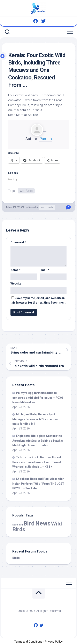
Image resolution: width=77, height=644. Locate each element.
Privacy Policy (54, 642)
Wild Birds (26, 191)
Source (33, 115)
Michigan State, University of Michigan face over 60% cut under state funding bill (35, 419)
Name (16, 270)
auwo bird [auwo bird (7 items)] (18, 525)
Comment (18, 242)
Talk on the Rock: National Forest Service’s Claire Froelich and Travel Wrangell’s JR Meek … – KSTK (37, 462)
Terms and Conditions (28, 642)
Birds (16, 558)
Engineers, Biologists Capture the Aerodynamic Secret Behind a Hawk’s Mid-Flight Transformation (38, 441)
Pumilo (46, 139)
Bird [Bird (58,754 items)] (29, 523)
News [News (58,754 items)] (43, 523)
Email (44, 270)
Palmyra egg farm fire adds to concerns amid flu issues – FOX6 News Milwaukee (38, 398)
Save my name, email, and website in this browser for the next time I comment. (38, 300)
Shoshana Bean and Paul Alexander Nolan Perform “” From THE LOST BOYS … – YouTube (38, 484)
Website (16, 284)
